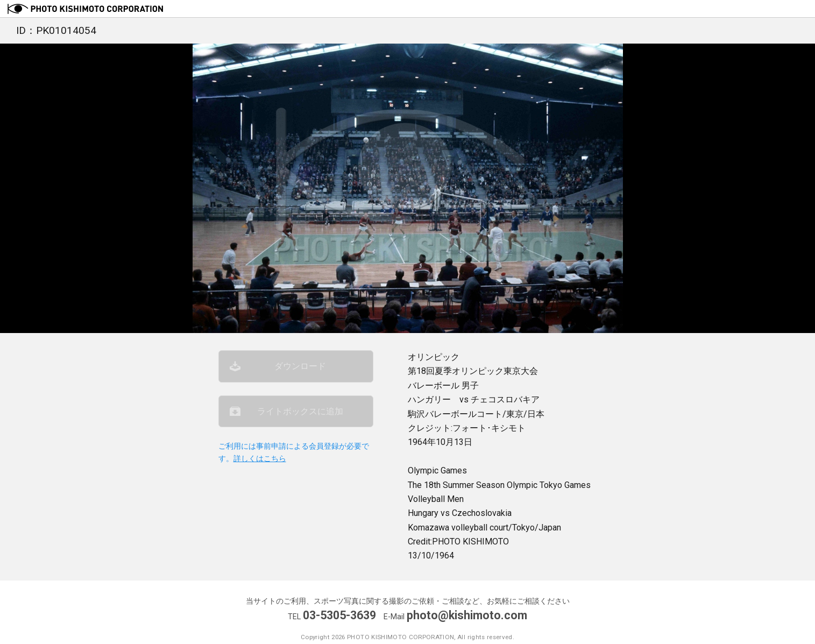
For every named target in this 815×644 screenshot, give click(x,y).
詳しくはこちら (260, 459)
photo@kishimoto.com (467, 615)
